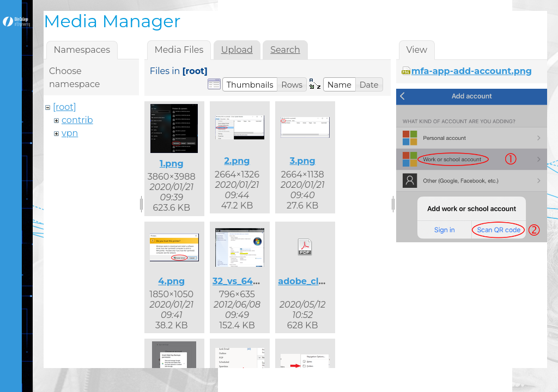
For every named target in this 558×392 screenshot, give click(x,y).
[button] (250, 84)
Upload (237, 50)
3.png (303, 161)
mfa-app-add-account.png (472, 71)
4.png (171, 281)
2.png (237, 161)
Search (285, 50)
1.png (172, 164)
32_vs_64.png (243, 281)
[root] (65, 107)
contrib (77, 120)
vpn (70, 133)
